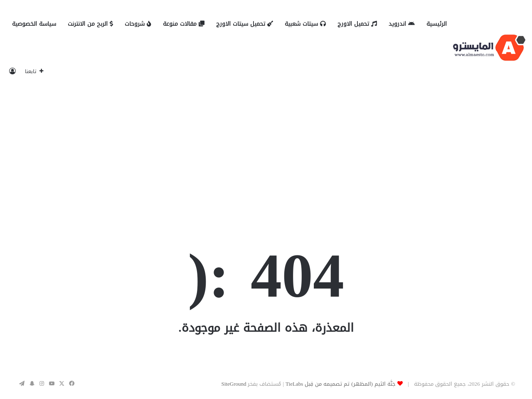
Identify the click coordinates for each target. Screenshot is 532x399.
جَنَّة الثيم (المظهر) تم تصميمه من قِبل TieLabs (341, 384)
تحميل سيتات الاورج (245, 24)
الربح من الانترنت (90, 24)
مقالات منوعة (184, 24)
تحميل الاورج (357, 24)
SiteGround (234, 384)
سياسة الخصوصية (34, 24)
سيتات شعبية (305, 24)
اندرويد (402, 24)
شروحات (138, 24)
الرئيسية (437, 24)
